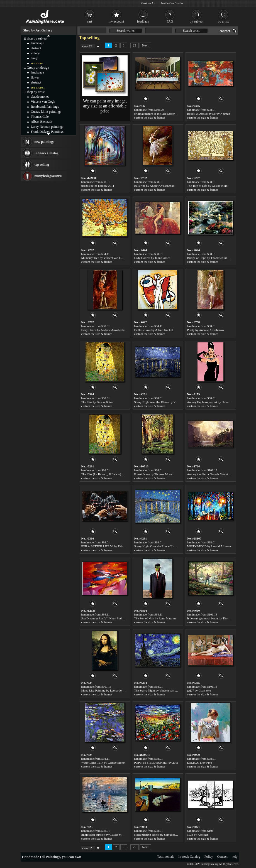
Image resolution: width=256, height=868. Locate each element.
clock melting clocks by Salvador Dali (158, 835)
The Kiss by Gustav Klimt (97, 402)
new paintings (44, 142)
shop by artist (36, 92)
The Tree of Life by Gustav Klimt (208, 186)
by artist (223, 21)
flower (35, 77)
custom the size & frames (150, 117)
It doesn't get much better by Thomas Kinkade (215, 618)
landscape (37, 43)
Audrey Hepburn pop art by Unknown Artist (214, 402)
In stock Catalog (189, 857)
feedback (143, 21)
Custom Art (148, 3)
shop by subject (37, 38)
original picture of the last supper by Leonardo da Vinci (168, 114)
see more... (38, 63)
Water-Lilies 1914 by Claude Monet (103, 762)
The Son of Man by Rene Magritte (155, 618)
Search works (125, 31)
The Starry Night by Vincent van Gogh (158, 690)
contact (225, 31)
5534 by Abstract (198, 835)
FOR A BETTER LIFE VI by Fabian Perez (108, 546)
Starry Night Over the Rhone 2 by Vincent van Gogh (167, 546)
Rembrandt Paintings (45, 107)
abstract (36, 48)
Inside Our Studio (172, 3)
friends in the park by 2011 (98, 186)
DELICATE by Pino (200, 762)
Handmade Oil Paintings (41, 857)
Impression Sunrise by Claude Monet (104, 835)
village (36, 53)
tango (35, 58)
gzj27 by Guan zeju (199, 690)
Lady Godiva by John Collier (152, 258)
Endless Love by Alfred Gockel (154, 330)
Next (145, 45)
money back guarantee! (48, 176)
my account (116, 21)
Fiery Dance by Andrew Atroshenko (103, 330)
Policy (209, 857)
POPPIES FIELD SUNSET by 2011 (156, 762)
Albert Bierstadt (42, 122)
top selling (42, 165)
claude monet (40, 97)
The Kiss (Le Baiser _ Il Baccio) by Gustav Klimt (112, 474)
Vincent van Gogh (43, 102)
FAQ (170, 21)
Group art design (38, 68)
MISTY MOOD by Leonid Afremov (209, 546)
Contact (222, 857)
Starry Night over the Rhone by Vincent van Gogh (165, 402)
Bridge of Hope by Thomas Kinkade (209, 258)
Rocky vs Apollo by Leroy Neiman (209, 114)
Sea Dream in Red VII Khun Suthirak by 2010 (110, 618)
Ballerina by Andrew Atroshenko (154, 186)
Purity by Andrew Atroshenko (206, 330)
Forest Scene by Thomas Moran (154, 474)
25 (135, 45)
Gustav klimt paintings (46, 112)
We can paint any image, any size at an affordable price (105, 106)
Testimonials (166, 857)
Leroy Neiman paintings (47, 127)
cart (90, 21)
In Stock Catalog (47, 153)
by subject (197, 21)
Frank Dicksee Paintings (47, 132)
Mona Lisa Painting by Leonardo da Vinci (107, 690)
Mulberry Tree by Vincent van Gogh (104, 258)
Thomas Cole (40, 117)
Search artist (191, 31)
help (235, 857)
